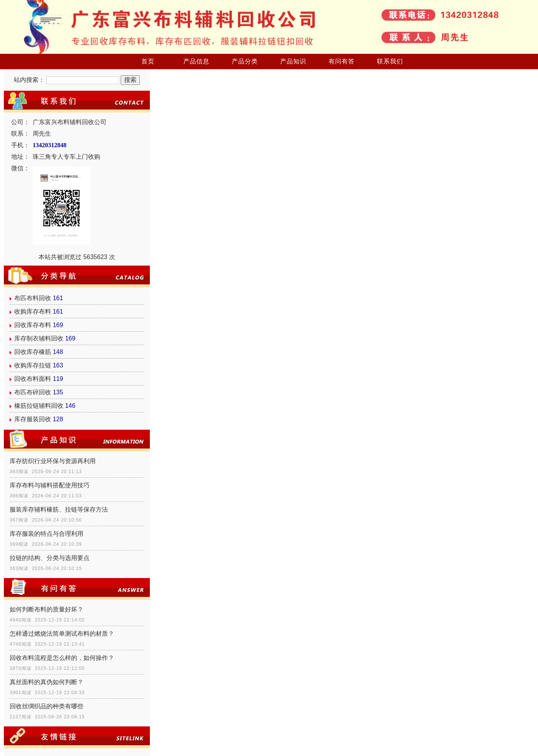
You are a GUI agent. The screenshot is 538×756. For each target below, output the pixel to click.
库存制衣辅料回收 (39, 338)
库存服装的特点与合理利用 (46, 534)
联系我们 (390, 61)
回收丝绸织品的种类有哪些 (46, 706)
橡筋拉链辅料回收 (39, 406)
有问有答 (342, 61)
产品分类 (245, 61)
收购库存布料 (33, 312)
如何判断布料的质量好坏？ (46, 609)
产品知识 (293, 61)
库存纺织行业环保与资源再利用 (53, 461)
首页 (148, 61)
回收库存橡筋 (33, 352)
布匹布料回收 (33, 298)
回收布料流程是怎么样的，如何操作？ (62, 658)
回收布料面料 (33, 379)
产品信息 (196, 61)
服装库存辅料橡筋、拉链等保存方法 (59, 509)
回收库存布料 (33, 325)
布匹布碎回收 (33, 392)
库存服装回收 (33, 419)
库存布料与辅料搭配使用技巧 (50, 485)
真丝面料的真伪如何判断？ (46, 682)
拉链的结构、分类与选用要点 (50, 558)
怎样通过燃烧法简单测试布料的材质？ (62, 634)
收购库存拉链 (33, 365)
